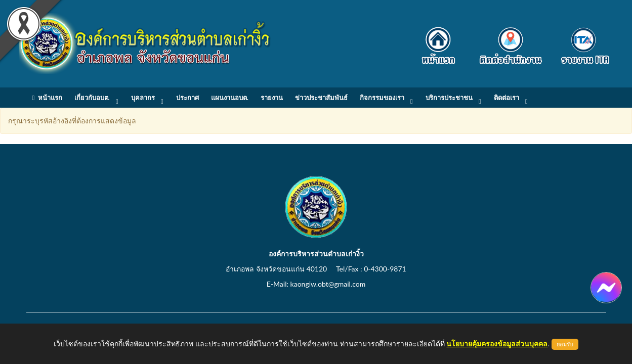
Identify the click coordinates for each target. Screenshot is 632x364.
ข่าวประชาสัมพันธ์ (321, 98)
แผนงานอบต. (230, 98)
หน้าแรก (47, 98)
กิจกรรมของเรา (382, 98)
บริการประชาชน (449, 98)
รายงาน (272, 98)
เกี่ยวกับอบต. (92, 98)
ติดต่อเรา (507, 98)
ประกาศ (187, 98)
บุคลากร (143, 98)
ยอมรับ (565, 344)
